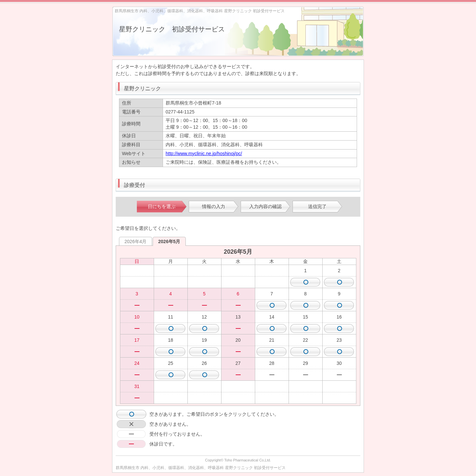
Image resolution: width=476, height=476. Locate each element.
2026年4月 (136, 241)
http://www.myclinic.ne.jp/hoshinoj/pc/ (204, 153)
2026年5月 (169, 241)
